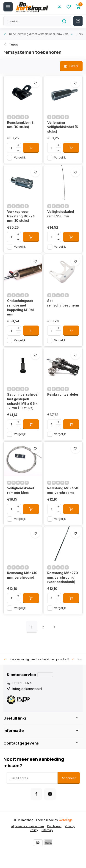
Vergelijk (20, 157)
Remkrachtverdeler (63, 394)
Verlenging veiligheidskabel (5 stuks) (63, 127)
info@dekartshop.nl (27, 689)
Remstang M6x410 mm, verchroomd (22, 575)
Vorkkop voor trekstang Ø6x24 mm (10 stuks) (21, 216)
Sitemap (47, 830)
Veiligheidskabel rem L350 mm (61, 214)
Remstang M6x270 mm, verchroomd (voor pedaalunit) (63, 577)
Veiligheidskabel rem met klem (21, 490)
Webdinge (66, 820)
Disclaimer (54, 826)
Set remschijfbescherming (63, 303)
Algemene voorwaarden (28, 826)
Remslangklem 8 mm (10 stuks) (20, 125)
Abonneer (69, 778)
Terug (11, 44)
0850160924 (22, 683)
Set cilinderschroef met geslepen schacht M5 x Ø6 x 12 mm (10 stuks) (23, 401)
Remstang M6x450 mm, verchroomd (63, 490)
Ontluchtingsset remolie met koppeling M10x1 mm (21, 307)
